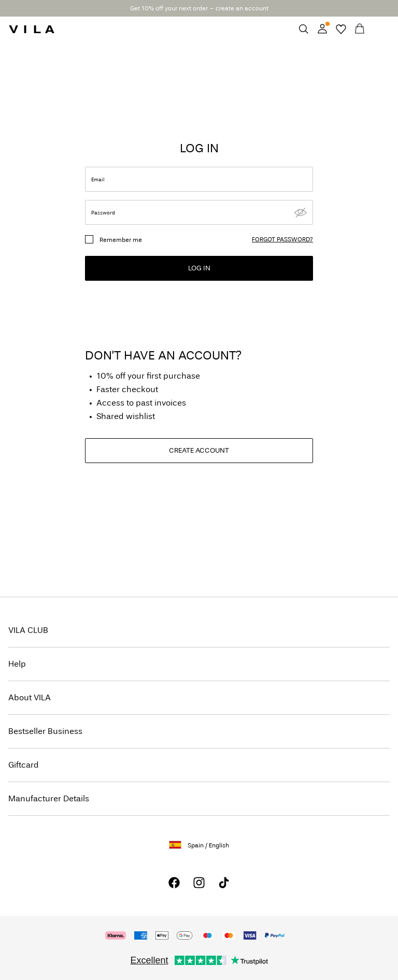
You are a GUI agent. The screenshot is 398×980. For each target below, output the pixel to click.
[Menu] (378, 29)
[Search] (304, 29)
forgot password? (282, 239)
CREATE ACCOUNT (199, 450)
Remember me (121, 240)
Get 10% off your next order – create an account (199, 8)
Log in (199, 268)
